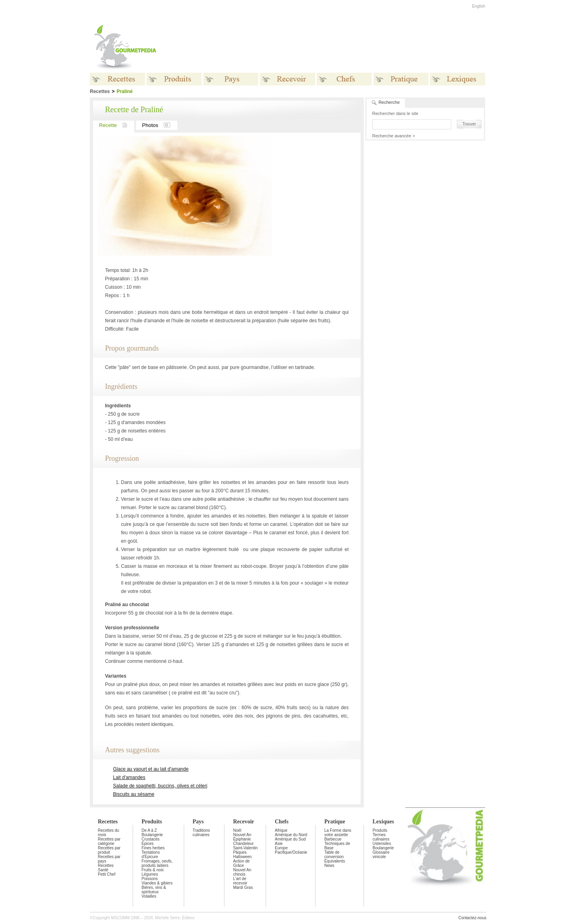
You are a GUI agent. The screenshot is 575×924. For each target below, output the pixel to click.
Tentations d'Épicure (151, 855)
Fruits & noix (153, 870)
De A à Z (149, 830)
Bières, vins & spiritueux (154, 890)
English (479, 6)
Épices (148, 844)
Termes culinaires (381, 837)
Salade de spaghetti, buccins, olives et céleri (160, 786)
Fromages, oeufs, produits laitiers (157, 863)
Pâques (240, 852)
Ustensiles (382, 844)
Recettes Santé (106, 868)
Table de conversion (334, 855)
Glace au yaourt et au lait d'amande (151, 769)
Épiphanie (242, 839)
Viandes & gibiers (157, 883)
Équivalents (335, 861)
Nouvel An (242, 835)
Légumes (150, 874)
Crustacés (151, 839)
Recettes (108, 822)
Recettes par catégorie (109, 841)
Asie (279, 844)
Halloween (243, 857)
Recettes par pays (109, 859)
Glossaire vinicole (381, 855)
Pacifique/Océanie (291, 852)
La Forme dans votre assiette (338, 833)
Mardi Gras (243, 887)
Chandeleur (244, 844)
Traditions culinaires (201, 833)
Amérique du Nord (291, 835)
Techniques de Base (337, 846)
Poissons (150, 879)
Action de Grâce (242, 863)
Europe (281, 848)
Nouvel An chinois (242, 872)
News (329, 866)
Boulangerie (152, 835)
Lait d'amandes (129, 777)
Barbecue (333, 839)
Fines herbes (153, 848)
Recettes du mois (108, 833)
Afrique (281, 830)
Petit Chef (107, 874)
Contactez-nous (472, 918)
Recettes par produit (109, 850)
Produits (152, 822)
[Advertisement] (337, 47)
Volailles (149, 896)
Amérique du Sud (290, 839)
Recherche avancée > (394, 136)
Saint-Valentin (246, 848)
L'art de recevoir (240, 881)
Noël (237, 830)
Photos (160, 125)
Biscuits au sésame (134, 794)
